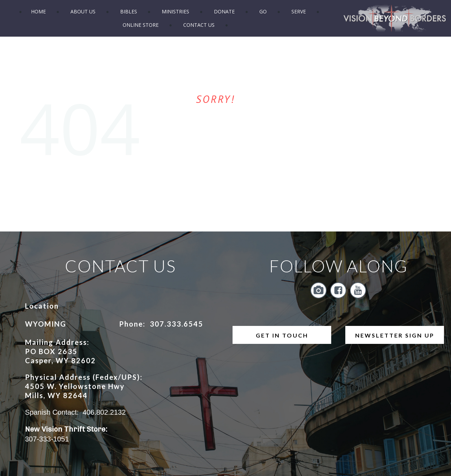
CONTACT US (199, 25)
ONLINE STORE (141, 25)
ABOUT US (83, 11)
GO (263, 11)
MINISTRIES (175, 11)
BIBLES (129, 11)
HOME (38, 11)
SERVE (299, 11)
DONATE (224, 11)
